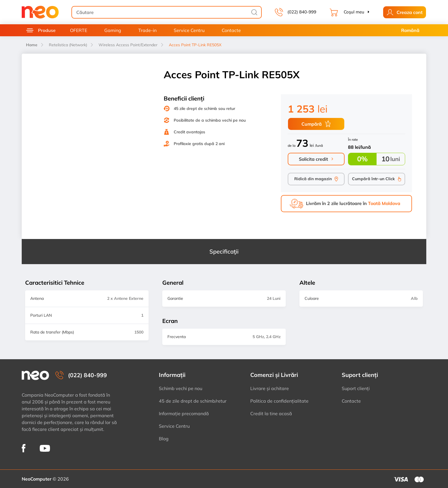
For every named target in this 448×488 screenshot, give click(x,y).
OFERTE (79, 30)
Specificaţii (224, 251)
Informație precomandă (184, 413)
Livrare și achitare (270, 388)
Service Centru (189, 30)
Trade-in (147, 30)
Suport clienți (356, 388)
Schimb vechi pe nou (181, 388)
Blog (164, 439)
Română (410, 30)
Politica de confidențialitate (279, 401)
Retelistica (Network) (68, 45)
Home (32, 45)
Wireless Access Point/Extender (128, 45)
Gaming (113, 30)
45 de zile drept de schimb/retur (193, 401)
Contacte (231, 30)
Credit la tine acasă (271, 413)
